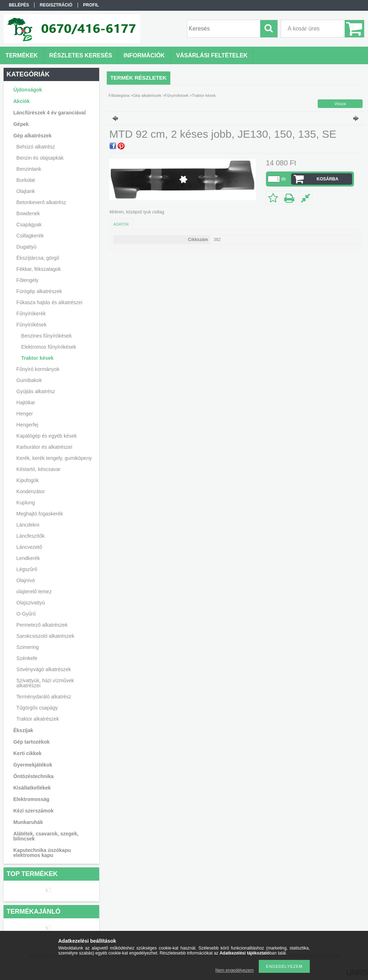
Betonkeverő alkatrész (42, 202)
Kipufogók (28, 480)
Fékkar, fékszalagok (39, 269)
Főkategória (119, 95)
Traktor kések (37, 358)
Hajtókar (26, 402)
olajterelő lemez (34, 592)
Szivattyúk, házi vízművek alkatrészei (45, 683)
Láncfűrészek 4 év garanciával (50, 113)
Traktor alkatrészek (38, 719)
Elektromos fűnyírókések (49, 347)
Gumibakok (29, 380)
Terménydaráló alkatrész (44, 697)
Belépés (19, 5)
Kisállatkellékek (32, 788)
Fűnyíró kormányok (38, 369)
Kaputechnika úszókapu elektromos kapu (42, 853)
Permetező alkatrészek (42, 625)
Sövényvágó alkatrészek (44, 669)
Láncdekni (28, 525)
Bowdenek (28, 213)
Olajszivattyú (31, 603)
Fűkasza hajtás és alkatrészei (50, 302)
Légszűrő (27, 569)
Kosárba (328, 179)
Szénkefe (27, 658)
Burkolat (26, 180)
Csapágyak (29, 225)
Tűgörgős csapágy (37, 708)
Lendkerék (28, 558)
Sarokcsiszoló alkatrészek (45, 636)
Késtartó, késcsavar (39, 469)
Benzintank (29, 169)
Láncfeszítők (31, 536)
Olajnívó (26, 580)
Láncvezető (29, 547)
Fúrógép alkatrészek (39, 291)
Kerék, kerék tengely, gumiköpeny (54, 458)
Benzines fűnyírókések (47, 336)
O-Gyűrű (26, 614)
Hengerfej (27, 425)
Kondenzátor (31, 491)
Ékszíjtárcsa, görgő (38, 258)
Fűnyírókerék (31, 314)
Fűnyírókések (176, 95)
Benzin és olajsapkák (40, 158)
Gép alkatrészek (147, 95)
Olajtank (26, 191)
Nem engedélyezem (234, 970)
